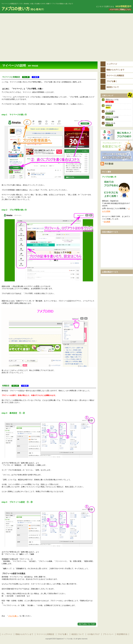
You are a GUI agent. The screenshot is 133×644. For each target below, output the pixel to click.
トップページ (7, 634)
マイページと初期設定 (45, 634)
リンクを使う (110, 111)
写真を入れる (110, 123)
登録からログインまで (24, 634)
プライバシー (108, 634)
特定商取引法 (122, 634)
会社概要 (107, 222)
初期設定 (109, 105)
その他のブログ (117, 135)
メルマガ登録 (117, 156)
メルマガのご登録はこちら (120, 9)
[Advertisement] (66, 36)
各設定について (117, 145)
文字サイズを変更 (112, 117)
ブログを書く (13, 616)
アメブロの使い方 (37, 9)
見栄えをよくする (112, 100)
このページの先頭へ (87, 624)
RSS (117, 164)
